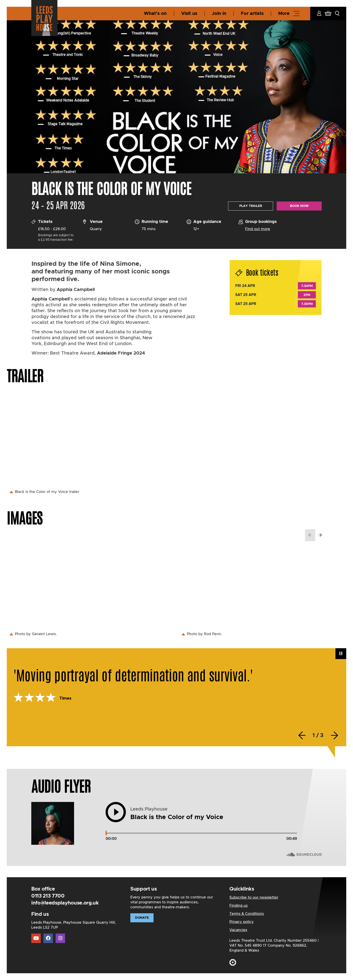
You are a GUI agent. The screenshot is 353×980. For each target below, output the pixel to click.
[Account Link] (319, 14)
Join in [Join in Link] (219, 14)
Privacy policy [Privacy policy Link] (242, 922)
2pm (307, 295)
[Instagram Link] (60, 938)
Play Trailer (251, 206)
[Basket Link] (328, 14)
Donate (142, 918)
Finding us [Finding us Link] (239, 906)
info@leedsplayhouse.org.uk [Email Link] (65, 903)
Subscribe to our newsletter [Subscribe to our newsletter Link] (254, 898)
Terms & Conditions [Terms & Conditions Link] (247, 914)
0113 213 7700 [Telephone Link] (48, 896)
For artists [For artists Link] (252, 14)
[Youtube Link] (36, 938)
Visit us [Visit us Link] (189, 14)
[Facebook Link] (48, 938)
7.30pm (307, 286)
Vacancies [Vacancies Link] (238, 930)
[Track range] (201, 833)
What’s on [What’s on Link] (155, 14)
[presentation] (310, 535)
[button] (337, 14)
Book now (299, 206)
